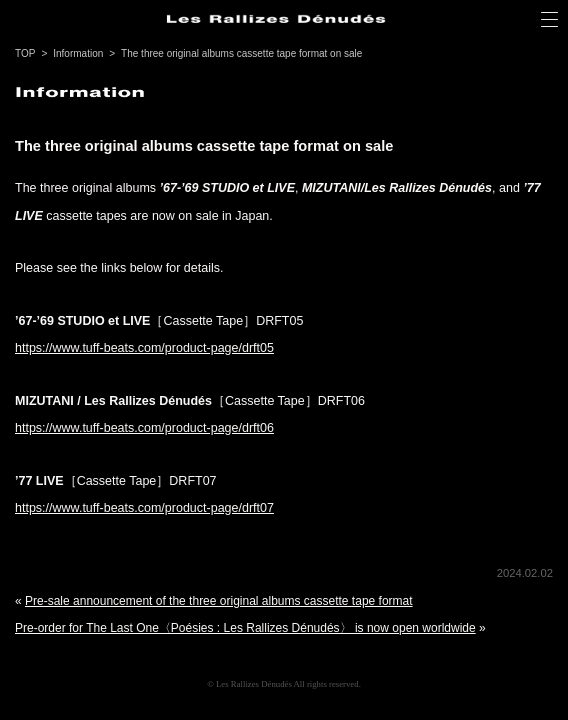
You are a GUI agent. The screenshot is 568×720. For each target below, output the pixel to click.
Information (78, 53)
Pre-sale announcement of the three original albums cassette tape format (219, 601)
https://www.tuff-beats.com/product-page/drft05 (144, 348)
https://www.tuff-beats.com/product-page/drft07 (144, 508)
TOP (25, 53)
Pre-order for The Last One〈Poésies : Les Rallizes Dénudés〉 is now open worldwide (245, 628)
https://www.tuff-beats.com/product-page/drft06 (144, 428)
